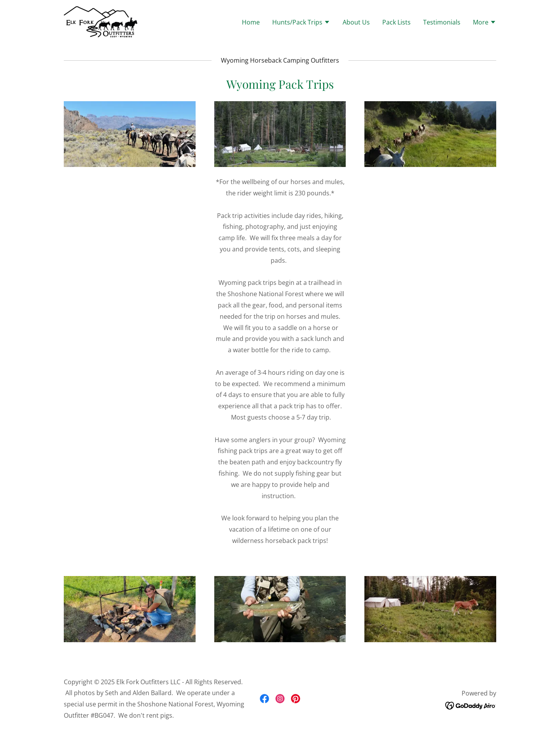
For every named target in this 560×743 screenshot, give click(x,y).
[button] (301, 23)
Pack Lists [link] (396, 22)
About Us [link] (356, 22)
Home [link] (251, 22)
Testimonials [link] (442, 22)
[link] (101, 21)
